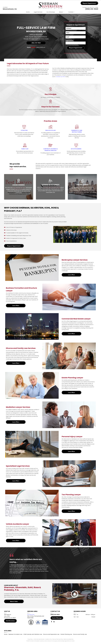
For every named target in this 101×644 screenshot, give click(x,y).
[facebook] (52, 623)
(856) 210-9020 (92, 9)
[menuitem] (28, 12)
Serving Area (31, 616)
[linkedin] (54, 623)
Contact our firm (61, 77)
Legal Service (70, 40)
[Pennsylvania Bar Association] (38, 624)
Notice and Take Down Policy (58, 641)
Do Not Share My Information (39, 641)
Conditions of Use (49, 641)
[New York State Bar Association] (45, 624)
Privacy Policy (30, 641)
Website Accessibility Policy (69, 641)
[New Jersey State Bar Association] (31, 624)
